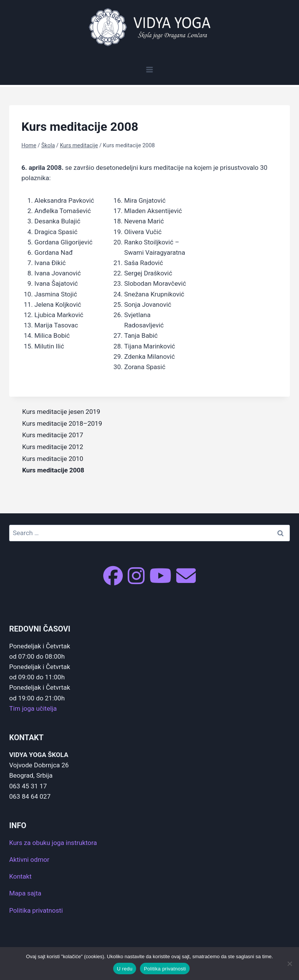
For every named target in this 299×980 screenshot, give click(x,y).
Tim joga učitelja (33, 708)
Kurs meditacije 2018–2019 (62, 423)
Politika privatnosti (36, 910)
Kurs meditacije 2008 (53, 470)
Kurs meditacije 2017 (53, 435)
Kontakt (20, 876)
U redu (125, 969)
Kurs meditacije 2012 (53, 447)
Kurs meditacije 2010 (53, 459)
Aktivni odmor (29, 860)
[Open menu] (150, 69)
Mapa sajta (25, 893)
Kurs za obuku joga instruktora (53, 843)
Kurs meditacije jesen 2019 (61, 412)
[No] (289, 964)
